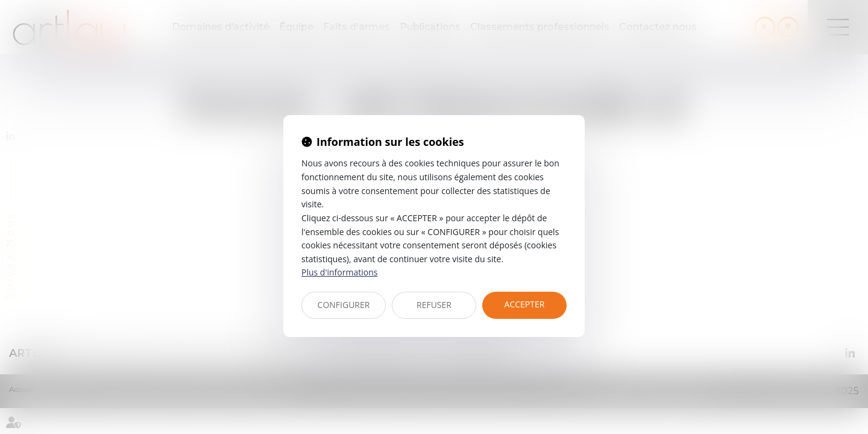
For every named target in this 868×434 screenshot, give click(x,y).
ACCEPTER (525, 304)
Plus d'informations (339, 272)
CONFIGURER (344, 305)
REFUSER (434, 305)
